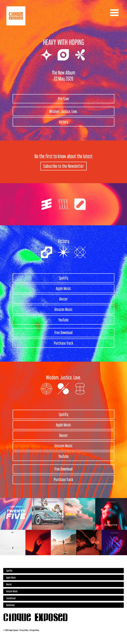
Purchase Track (63, 343)
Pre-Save (63, 99)
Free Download (63, 333)
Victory (63, 122)
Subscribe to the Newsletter (63, 166)
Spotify (63, 278)
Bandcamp (10, 605)
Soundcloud (11, 598)
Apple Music (63, 288)
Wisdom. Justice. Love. (63, 111)
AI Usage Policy (34, 630)
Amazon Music (63, 309)
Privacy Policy (24, 630)
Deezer (63, 299)
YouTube (63, 320)
